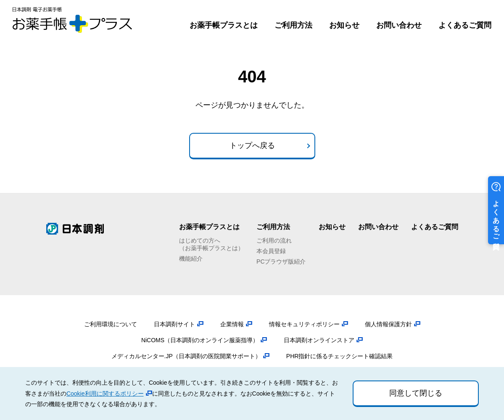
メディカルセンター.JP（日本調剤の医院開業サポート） (186, 356)
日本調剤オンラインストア (319, 340)
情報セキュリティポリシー (304, 324)
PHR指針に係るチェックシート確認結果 (340, 356)
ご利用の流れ (274, 240)
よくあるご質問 (465, 25)
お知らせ (344, 25)
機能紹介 (191, 259)
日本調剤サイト (174, 324)
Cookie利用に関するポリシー (105, 394)
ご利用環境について (111, 324)
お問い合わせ (399, 25)
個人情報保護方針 (388, 324)
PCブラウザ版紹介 (281, 262)
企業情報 (232, 324)
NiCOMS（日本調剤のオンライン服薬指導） (200, 340)
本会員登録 (271, 251)
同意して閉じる (416, 393)
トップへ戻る (252, 145)
